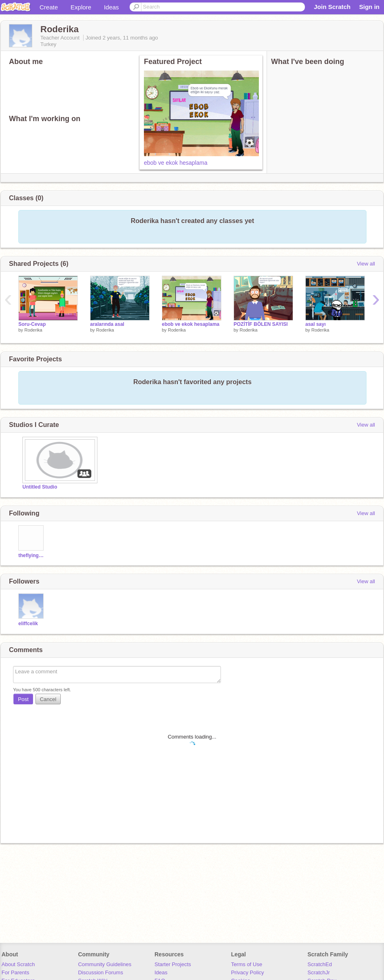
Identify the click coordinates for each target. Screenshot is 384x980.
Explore (81, 7)
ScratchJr (319, 972)
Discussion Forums (100, 972)
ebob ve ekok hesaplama (176, 163)
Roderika (33, 330)
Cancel (48, 699)
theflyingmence (32, 555)
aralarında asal (107, 324)
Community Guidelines (105, 964)
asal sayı (316, 324)
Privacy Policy (248, 972)
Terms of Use (247, 964)
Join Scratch (332, 7)
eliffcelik (28, 624)
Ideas (111, 7)
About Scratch (18, 964)
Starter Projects (173, 964)
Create (49, 7)
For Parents (15, 972)
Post (23, 699)
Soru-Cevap (32, 324)
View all (366, 264)
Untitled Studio (40, 487)
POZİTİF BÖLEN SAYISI (261, 324)
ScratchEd (320, 964)
